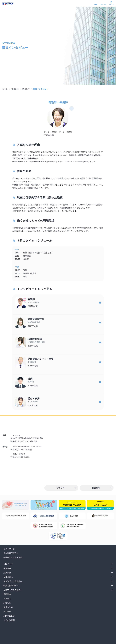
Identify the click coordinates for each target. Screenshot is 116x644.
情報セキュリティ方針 (13, 558)
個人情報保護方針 (11, 553)
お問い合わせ (9, 616)
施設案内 (7, 594)
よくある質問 (9, 620)
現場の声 (26, 89)
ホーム (5, 89)
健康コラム (8, 607)
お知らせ (7, 603)
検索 (96, 5)
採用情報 (15, 89)
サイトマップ (9, 549)
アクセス (104, 5)
